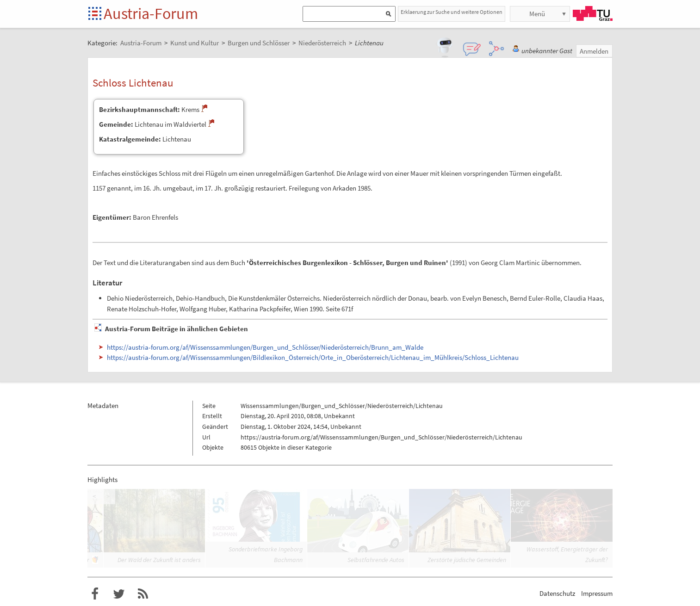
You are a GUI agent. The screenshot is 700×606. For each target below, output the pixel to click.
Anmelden (594, 51)
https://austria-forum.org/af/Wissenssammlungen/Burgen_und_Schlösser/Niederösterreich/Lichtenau (381, 437)
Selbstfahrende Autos (376, 560)
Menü (537, 14)
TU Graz (593, 13)
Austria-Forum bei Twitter (119, 594)
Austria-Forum (151, 13)
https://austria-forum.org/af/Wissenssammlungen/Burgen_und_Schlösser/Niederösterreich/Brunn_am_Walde (265, 347)
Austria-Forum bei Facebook (95, 594)
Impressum (597, 593)
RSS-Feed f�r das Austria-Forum (143, 594)
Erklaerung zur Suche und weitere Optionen (452, 12)
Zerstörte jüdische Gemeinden (467, 560)
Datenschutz (557, 593)
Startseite (96, 14)
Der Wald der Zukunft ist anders (159, 560)
